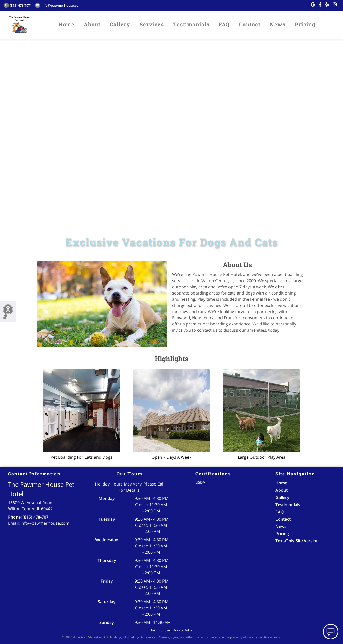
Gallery (120, 24)
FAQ (224, 24)
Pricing (305, 24)
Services (152, 24)
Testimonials (191, 24)
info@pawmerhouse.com (58, 5)
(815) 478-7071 (18, 5)
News (278, 24)
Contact (250, 24)
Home (66, 24)
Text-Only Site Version (297, 541)
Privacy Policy (183, 630)
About (92, 24)
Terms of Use (160, 630)
